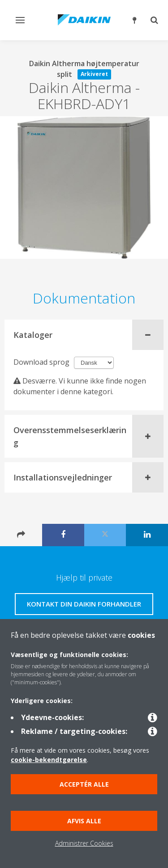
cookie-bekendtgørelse (49, 760)
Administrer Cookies (84, 843)
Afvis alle (84, 821)
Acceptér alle (84, 784)
